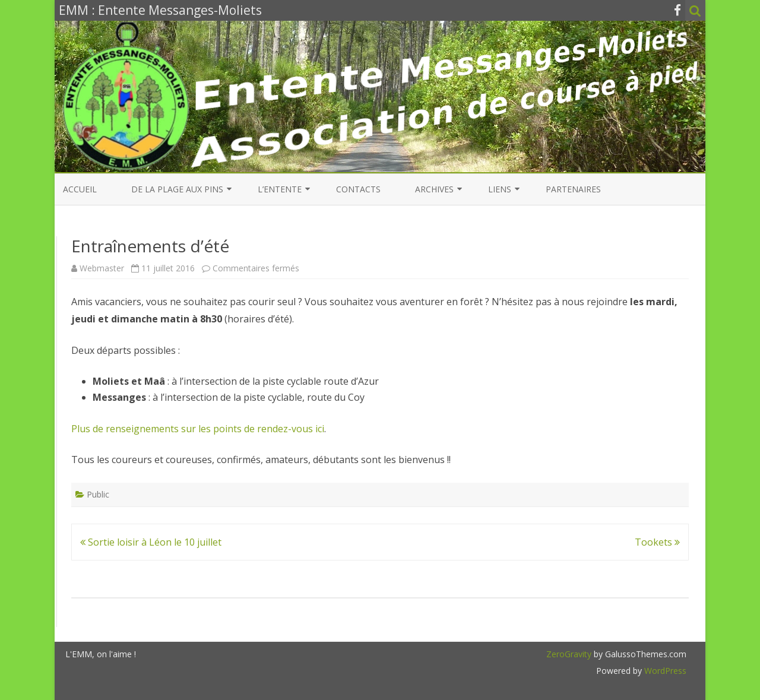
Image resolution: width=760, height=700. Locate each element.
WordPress (664, 671)
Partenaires (573, 189)
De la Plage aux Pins (177, 189)
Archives (434, 189)
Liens (500, 189)
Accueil (80, 189)
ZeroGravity (569, 654)
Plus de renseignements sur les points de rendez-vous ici (198, 429)
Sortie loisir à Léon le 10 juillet (151, 542)
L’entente (280, 189)
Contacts (358, 189)
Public (98, 494)
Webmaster (102, 268)
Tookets (657, 542)
